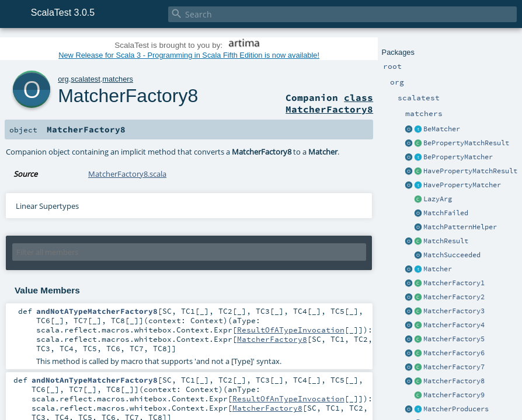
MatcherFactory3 (454, 311)
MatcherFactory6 (454, 353)
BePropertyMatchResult (466, 143)
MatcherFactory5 (454, 339)
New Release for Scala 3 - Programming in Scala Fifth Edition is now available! (189, 55)
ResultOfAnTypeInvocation (288, 398)
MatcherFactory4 (454, 325)
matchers (118, 79)
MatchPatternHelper (460, 227)
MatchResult (446, 241)
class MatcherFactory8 (329, 103)
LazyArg (438, 199)
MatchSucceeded (452, 255)
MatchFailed (446, 213)
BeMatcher (442, 129)
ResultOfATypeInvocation (291, 330)
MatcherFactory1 (454, 283)
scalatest (86, 79)
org (63, 79)
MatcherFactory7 (454, 367)
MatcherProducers (456, 409)
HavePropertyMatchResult (470, 171)
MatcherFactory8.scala (127, 174)
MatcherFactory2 (454, 297)
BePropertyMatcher (458, 157)
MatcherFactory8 (454, 381)
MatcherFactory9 (454, 395)
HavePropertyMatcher (462, 185)
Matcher (438, 269)
